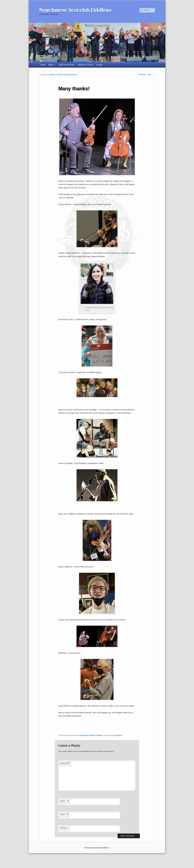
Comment (65, 763)
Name (64, 801)
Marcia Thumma (71, 75)
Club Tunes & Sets (67, 65)
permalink (118, 735)
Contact (99, 65)
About (52, 65)
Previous (141, 74)
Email (64, 814)
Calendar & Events (85, 65)
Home (43, 65)
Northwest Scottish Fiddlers (75, 10)
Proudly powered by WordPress (97, 848)
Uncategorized (82, 735)
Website (63, 828)
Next (150, 74)
